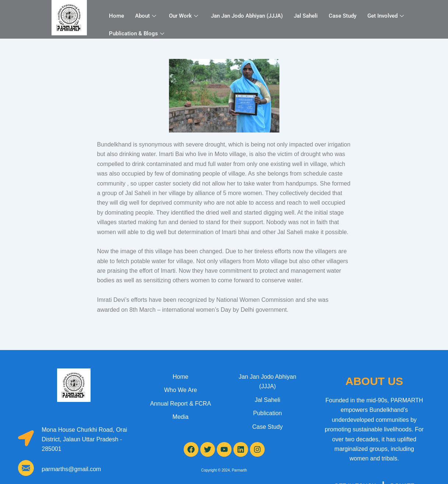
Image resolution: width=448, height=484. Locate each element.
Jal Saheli (306, 16)
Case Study (343, 16)
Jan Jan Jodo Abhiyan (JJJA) (247, 16)
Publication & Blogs (137, 33)
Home (117, 16)
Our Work (184, 16)
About (147, 16)
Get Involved (387, 16)
